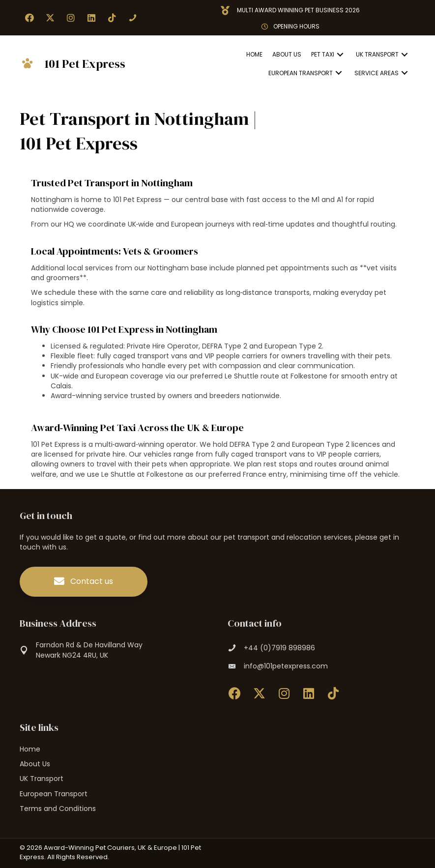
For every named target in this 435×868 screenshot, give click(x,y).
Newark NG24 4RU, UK (72, 655)
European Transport (54, 794)
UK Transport (42, 779)
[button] (29, 18)
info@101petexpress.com (286, 666)
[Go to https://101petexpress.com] (80, 64)
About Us (35, 764)
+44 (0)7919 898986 (279, 648)
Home (30, 749)
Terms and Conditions (58, 809)
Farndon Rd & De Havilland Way (89, 645)
